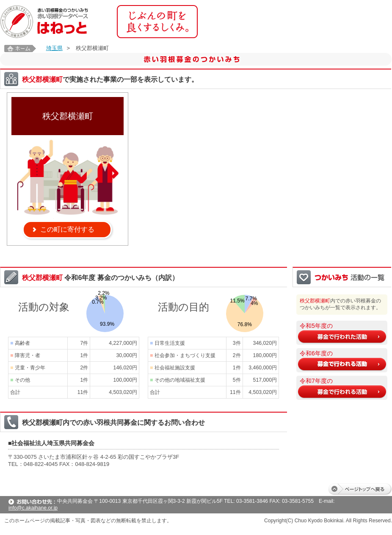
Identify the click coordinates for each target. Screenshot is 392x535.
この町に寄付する (67, 229)
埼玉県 (54, 48)
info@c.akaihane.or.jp (33, 508)
